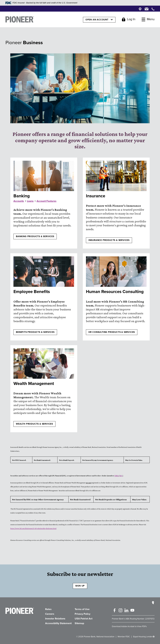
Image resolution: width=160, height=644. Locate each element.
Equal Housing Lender (143, 637)
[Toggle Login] (129, 19)
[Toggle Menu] (148, 19)
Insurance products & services (109, 240)
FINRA (117, 476)
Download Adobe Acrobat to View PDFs (129, 626)
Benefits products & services (35, 332)
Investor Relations (55, 619)
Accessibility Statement (58, 623)
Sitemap (79, 623)
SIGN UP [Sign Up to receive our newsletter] (80, 586)
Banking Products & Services (35, 236)
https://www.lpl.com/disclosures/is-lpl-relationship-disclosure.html (33, 528)
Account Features (46, 201)
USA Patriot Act (84, 619)
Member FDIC (124, 637)
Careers (50, 614)
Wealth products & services (34, 424)
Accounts (19, 201)
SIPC (121, 476)
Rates (48, 609)
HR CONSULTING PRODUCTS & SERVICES (112, 332)
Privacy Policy (82, 614)
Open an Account (99, 20)
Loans (30, 201)
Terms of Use (82, 609)
